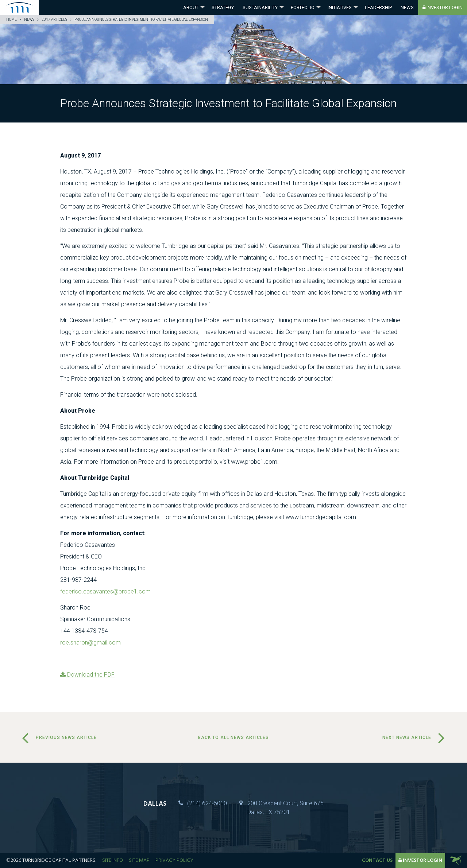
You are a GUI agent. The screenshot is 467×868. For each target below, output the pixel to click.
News (407, 7)
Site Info (113, 861)
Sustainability (260, 7)
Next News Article (407, 737)
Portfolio (303, 7)
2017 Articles (54, 20)
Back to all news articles (233, 737)
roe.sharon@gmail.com (90, 643)
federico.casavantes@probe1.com (105, 591)
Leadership (378, 7)
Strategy (223, 7)
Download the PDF (87, 675)
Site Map (139, 861)
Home (11, 20)
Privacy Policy (174, 861)
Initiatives (340, 7)
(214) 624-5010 (207, 803)
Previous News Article (66, 737)
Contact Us (377, 861)
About (191, 7)
